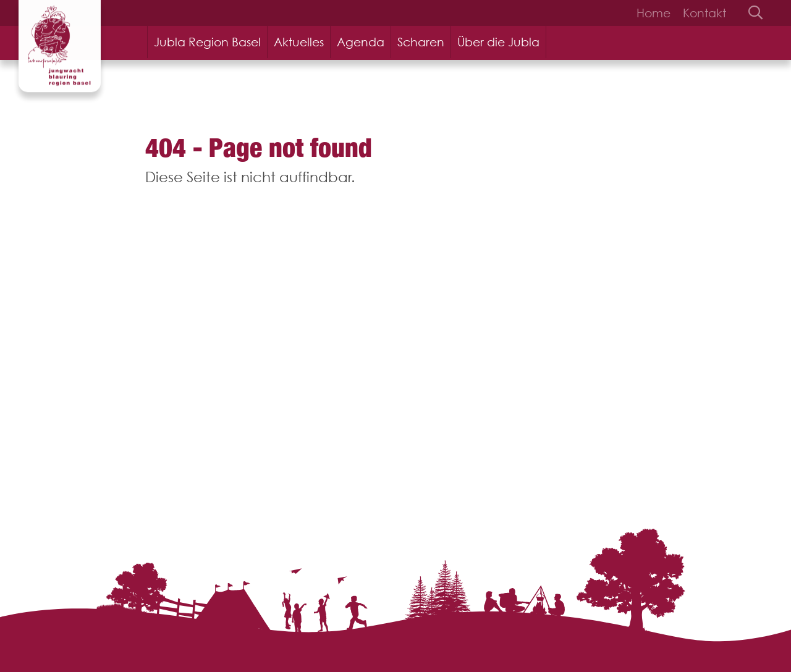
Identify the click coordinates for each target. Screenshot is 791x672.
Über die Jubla (498, 42)
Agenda (361, 42)
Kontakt (704, 13)
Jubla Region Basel (207, 42)
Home (654, 13)
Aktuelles (299, 42)
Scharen (421, 42)
